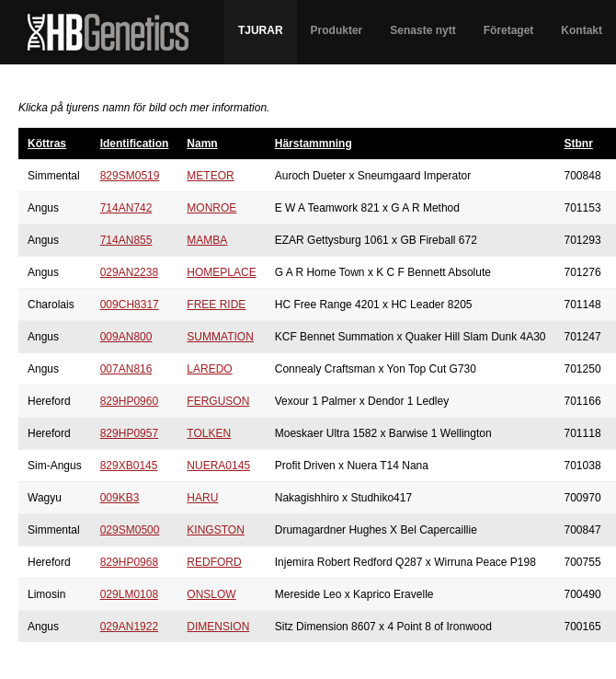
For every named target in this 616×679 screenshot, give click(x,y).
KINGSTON (215, 530)
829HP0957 (129, 433)
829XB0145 (129, 466)
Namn (202, 144)
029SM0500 (130, 530)
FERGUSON (218, 401)
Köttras (47, 144)
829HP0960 (129, 401)
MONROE (211, 208)
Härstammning (314, 144)
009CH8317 (130, 305)
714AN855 (126, 240)
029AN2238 (129, 272)
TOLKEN (209, 433)
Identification (135, 144)
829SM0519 (130, 176)
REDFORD (214, 562)
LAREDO (209, 369)
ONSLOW (211, 594)
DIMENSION (218, 627)
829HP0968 (129, 562)
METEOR (210, 176)
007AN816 (126, 369)
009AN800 (126, 337)
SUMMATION (220, 337)
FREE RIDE (216, 305)
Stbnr (579, 144)
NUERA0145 (218, 466)
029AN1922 (129, 627)
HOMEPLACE (221, 272)
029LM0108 (129, 594)
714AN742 (126, 208)
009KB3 (120, 498)
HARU (202, 498)
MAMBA (207, 240)
